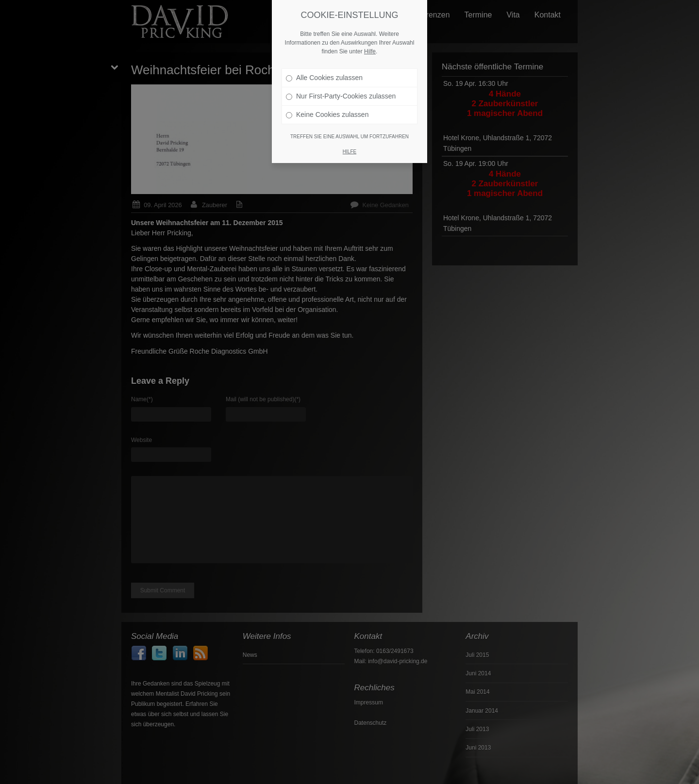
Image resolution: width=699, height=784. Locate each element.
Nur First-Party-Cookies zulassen (341, 96)
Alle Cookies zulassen (324, 77)
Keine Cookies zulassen (327, 114)
